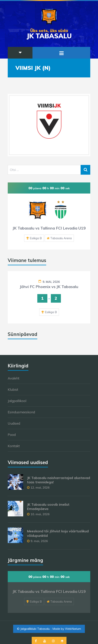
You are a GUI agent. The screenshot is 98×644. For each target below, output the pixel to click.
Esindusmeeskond (21, 412)
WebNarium (73, 629)
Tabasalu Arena (61, 238)
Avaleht (14, 378)
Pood (12, 435)
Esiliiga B (36, 238)
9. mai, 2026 (51, 282)
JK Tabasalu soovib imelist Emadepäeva (48, 507)
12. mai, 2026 (40, 488)
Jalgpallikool (17, 401)
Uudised (14, 423)
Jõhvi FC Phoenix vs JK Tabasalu (49, 287)
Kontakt (14, 446)
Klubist (13, 389)
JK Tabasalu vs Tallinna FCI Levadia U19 (49, 228)
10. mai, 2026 (40, 514)
